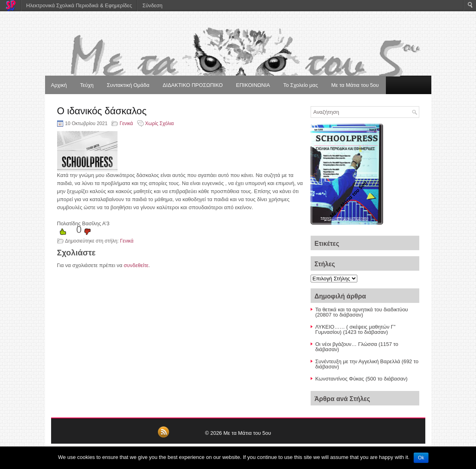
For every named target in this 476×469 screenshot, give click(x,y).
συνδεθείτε (136, 265)
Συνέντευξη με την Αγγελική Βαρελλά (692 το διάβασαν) (367, 364)
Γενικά (126, 123)
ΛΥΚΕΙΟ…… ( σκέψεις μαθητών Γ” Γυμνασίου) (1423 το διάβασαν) (355, 329)
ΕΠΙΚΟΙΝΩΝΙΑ (253, 85)
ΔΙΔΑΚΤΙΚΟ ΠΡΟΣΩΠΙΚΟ (193, 85)
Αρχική (59, 85)
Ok (421, 458)
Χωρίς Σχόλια (160, 123)
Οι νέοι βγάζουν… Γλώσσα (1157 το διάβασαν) (357, 347)
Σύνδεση (152, 5)
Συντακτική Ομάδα (128, 85)
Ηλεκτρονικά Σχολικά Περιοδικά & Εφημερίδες (79, 5)
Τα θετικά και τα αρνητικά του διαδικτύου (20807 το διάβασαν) (362, 312)
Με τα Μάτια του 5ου (355, 85)
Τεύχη (87, 85)
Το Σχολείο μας (301, 85)
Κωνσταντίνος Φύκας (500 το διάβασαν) (362, 379)
